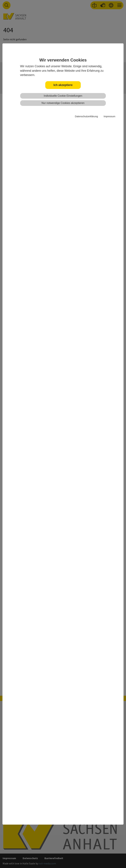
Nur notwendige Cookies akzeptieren (63, 103)
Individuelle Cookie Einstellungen (63, 96)
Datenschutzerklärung (86, 116)
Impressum (109, 116)
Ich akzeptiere (63, 85)
